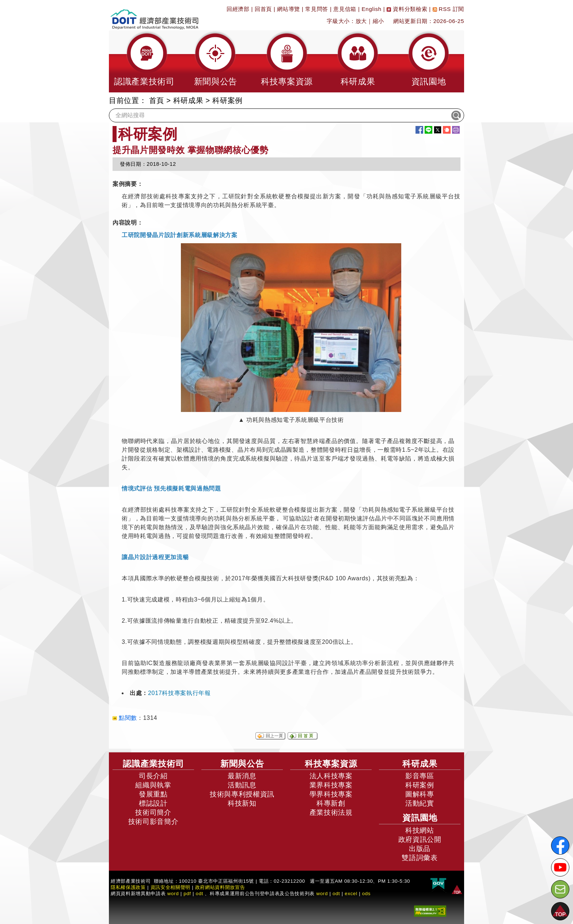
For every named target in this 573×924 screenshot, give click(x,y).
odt (200, 894)
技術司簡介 (153, 812)
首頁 (157, 100)
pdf (187, 894)
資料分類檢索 (407, 9)
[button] (144, 61)
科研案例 (227, 100)
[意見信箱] (560, 889)
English (372, 9)
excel (351, 894)
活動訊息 (242, 785)
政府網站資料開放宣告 (220, 887)
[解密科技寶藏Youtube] (560, 867)
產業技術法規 (331, 812)
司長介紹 (153, 776)
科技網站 (420, 830)
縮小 (378, 21)
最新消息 (242, 776)
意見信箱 (345, 9)
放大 (361, 21)
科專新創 (331, 803)
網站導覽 (289, 9)
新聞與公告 (242, 764)
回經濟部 (238, 9)
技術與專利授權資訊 (242, 794)
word (322, 894)
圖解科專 (420, 794)
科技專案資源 (331, 764)
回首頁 (263, 9)
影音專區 (420, 776)
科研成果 (188, 100)
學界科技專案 (331, 794)
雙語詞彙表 (420, 858)
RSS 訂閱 (448, 9)
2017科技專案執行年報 (179, 693)
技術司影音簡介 (153, 822)
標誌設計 (153, 803)
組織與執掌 (153, 785)
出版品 (420, 849)
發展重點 (153, 794)
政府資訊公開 (420, 839)
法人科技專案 (331, 776)
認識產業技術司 (153, 764)
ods (367, 894)
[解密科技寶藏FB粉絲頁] (560, 845)
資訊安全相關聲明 (170, 887)
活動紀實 (420, 803)
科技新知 (242, 803)
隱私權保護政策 (128, 887)
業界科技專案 (331, 785)
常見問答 (317, 9)
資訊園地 (420, 818)
